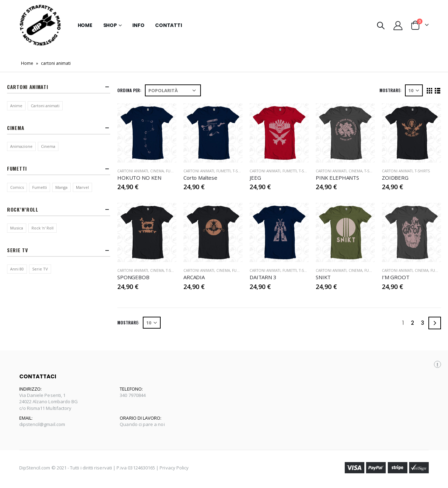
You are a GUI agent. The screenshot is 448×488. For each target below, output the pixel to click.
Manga (61, 187)
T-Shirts (240, 171)
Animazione (21, 146)
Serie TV (40, 269)
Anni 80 (17, 269)
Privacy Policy (174, 468)
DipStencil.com (35, 468)
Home (85, 25)
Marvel (82, 187)
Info (138, 25)
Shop (110, 25)
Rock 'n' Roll (43, 228)
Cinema (157, 171)
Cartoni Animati (133, 171)
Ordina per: (129, 90)
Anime (16, 106)
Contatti (168, 25)
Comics (17, 187)
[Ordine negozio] (173, 90)
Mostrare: (390, 90)
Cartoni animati (45, 106)
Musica (17, 228)
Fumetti (173, 171)
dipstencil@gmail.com (42, 424)
